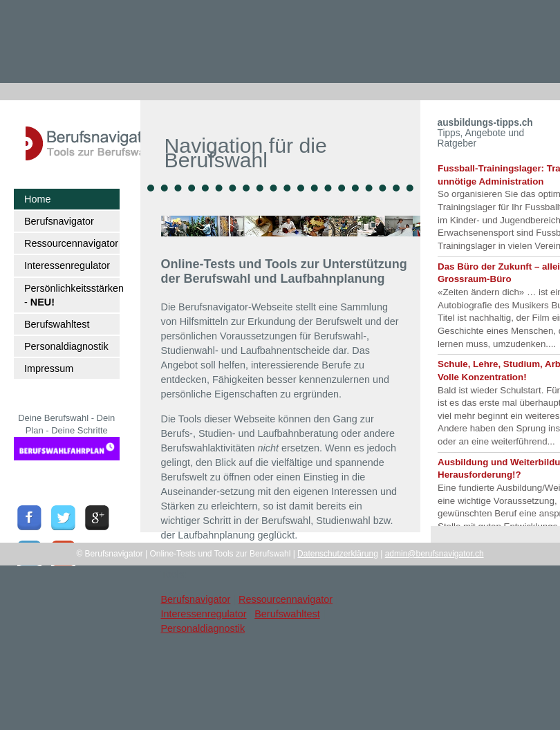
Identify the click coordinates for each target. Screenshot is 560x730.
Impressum (49, 368)
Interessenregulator (67, 265)
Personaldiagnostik (66, 346)
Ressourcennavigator (71, 243)
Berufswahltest (57, 324)
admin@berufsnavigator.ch (435, 554)
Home (37, 199)
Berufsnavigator (59, 221)
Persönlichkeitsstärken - (72, 295)
